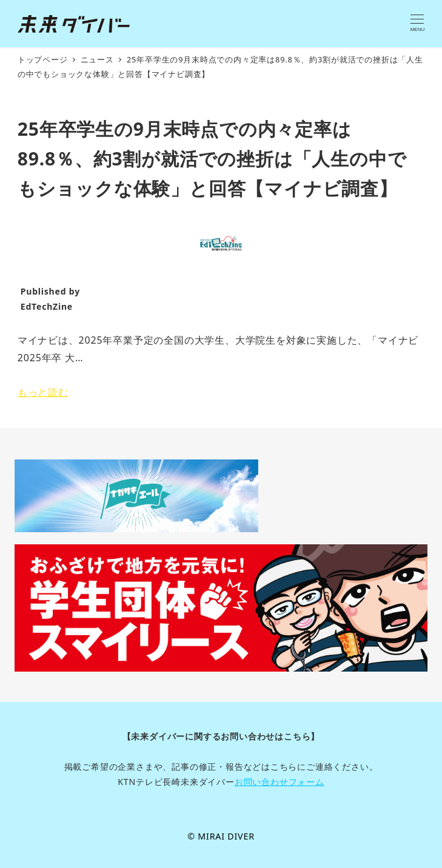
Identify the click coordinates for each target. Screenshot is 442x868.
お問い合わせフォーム (280, 782)
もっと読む (43, 392)
